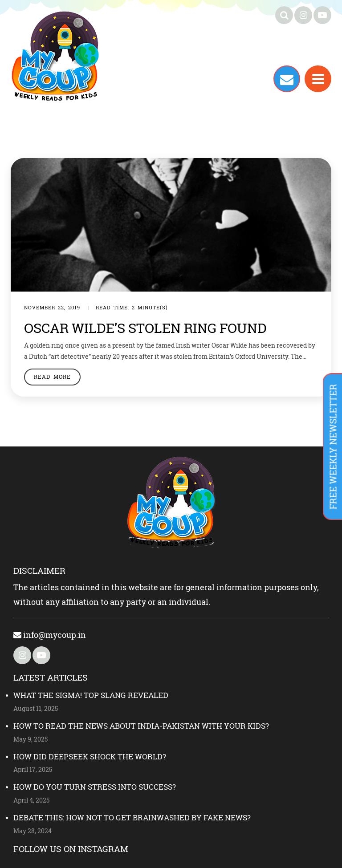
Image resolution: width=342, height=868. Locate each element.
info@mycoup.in (50, 635)
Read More (52, 377)
